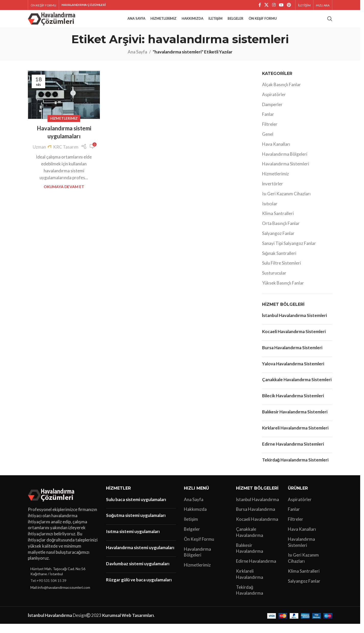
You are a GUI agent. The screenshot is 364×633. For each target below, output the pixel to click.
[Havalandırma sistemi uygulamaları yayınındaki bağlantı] (64, 104)
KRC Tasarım (66, 156)
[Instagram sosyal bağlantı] (274, 5)
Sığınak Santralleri (279, 262)
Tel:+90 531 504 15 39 (48, 590)
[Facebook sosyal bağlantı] (260, 5)
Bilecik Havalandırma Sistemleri (293, 405)
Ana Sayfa (137, 61)
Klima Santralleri (278, 223)
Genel (268, 143)
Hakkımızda (195, 518)
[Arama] (330, 24)
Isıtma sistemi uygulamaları (133, 540)
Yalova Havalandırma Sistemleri (293, 373)
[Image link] (52, 503)
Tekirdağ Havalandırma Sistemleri (295, 469)
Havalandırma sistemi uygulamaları (140, 556)
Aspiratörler (274, 103)
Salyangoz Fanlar (278, 242)
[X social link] (267, 5)
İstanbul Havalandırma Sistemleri (295, 325)
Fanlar (268, 123)
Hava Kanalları (276, 153)
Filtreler (270, 133)
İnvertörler (273, 193)
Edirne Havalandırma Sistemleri (293, 453)
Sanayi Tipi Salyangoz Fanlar (289, 252)
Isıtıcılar (270, 213)
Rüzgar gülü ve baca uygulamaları (139, 589)
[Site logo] (52, 23)
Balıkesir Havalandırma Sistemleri (295, 421)
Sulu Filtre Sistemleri (281, 272)
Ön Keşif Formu (199, 548)
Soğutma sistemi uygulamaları (136, 524)
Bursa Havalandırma (256, 518)
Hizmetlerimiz (64, 127)
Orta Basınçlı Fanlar (281, 233)
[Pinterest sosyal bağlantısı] (289, 5)
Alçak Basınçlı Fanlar (281, 93)
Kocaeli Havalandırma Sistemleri (294, 340)
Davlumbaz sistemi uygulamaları (138, 573)
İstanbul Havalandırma (258, 508)
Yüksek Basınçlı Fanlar (283, 292)
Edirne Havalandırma (256, 570)
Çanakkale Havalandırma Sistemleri (297, 389)
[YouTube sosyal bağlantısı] (281, 5)
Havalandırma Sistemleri (286, 173)
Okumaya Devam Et (64, 196)
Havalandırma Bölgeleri (285, 163)
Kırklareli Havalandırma (250, 583)
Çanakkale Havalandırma (250, 541)
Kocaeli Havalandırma (257, 528)
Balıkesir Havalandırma (250, 557)
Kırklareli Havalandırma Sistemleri (295, 437)
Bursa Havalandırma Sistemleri (292, 357)
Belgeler (192, 538)
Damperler (272, 113)
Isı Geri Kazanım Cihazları (286, 203)
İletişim (191, 528)
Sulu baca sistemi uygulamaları (136, 508)
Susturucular (274, 282)
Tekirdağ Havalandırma (250, 599)
